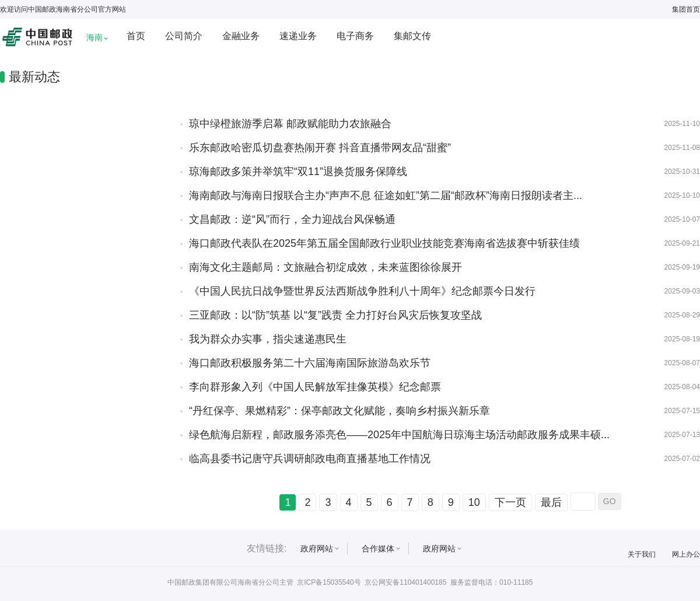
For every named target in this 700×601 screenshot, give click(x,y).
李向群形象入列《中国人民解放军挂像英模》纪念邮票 (315, 387)
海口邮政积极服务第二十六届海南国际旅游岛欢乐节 (310, 363)
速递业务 (298, 36)
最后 (551, 502)
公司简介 (184, 36)
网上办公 (686, 554)
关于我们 (642, 554)
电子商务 (355, 36)
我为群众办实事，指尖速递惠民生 (268, 339)
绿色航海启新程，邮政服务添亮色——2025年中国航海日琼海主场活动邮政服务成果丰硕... (399, 435)
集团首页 (686, 9)
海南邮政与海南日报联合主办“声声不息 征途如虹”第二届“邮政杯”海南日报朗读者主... (386, 195)
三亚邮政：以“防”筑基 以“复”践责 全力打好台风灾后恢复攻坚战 (335, 315)
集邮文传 (412, 36)
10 (474, 502)
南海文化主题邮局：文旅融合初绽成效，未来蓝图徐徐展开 (325, 267)
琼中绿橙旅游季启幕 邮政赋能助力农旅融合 (290, 124)
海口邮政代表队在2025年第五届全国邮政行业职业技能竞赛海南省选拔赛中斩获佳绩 (384, 243)
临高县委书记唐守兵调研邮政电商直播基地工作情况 (310, 459)
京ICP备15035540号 (329, 582)
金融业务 (241, 36)
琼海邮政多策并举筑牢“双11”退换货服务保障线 (298, 172)
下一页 (510, 502)
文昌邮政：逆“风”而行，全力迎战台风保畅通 (292, 219)
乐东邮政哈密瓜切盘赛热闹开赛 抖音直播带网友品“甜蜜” (320, 148)
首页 (136, 36)
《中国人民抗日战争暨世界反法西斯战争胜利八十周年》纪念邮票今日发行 (362, 291)
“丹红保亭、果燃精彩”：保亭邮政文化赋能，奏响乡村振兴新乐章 (339, 411)
